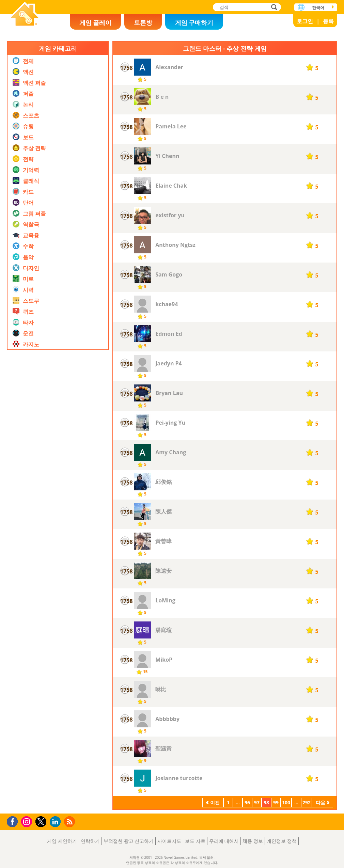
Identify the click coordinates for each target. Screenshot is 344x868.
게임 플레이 (96, 22)
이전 (215, 802)
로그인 (305, 21)
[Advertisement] (58, 560)
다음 (320, 802)
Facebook (14, 821)
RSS (70, 822)
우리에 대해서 (224, 841)
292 (307, 802)
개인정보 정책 (282, 841)
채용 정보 (253, 841)
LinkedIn (56, 822)
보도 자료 (195, 841)
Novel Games (25, 14)
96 (247, 802)
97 (257, 802)
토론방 (143, 22)
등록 (328, 21)
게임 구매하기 (194, 22)
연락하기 (90, 841)
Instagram (28, 821)
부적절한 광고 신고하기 (129, 841)
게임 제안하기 (62, 841)
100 (286, 802)
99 (276, 802)
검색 (273, 8)
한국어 (318, 8)
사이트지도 (169, 841)
